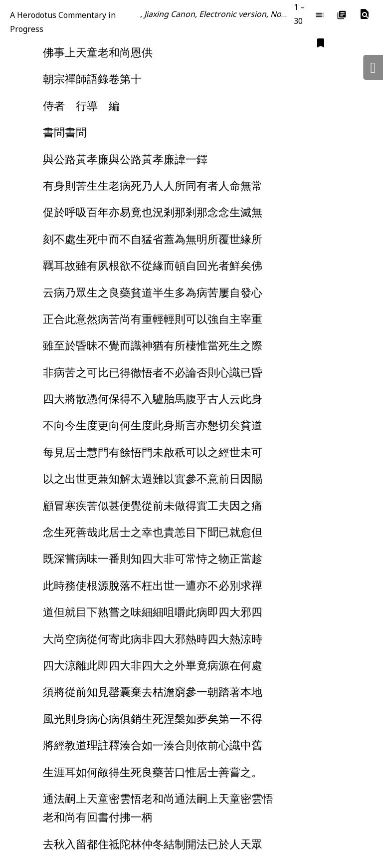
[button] (365, 14)
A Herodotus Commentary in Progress (63, 22)
